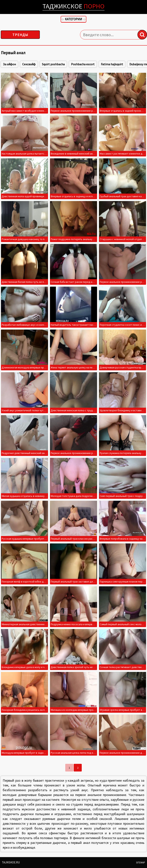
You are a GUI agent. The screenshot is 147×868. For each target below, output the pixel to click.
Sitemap (141, 863)
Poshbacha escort (91, 64)
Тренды (20, 35)
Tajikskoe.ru (11, 862)
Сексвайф (37, 64)
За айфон (18, 64)
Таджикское (73, 6)
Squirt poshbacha (62, 64)
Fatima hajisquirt (120, 64)
